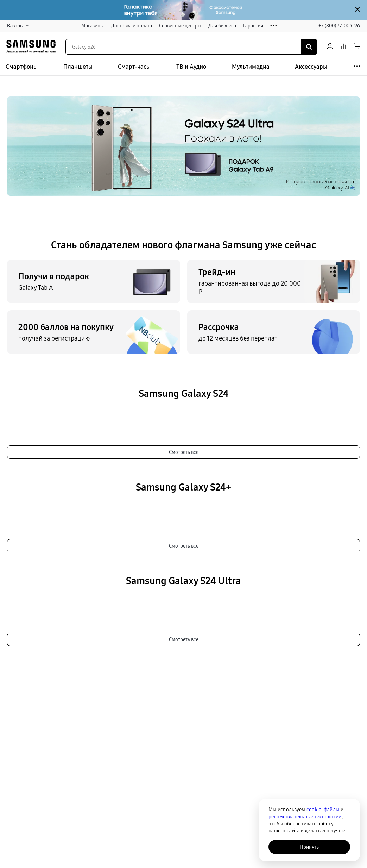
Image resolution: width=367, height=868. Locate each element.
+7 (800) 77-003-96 (339, 26)
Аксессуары (311, 67)
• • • (274, 26)
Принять (309, 847)
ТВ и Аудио (191, 67)
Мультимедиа (251, 67)
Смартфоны (22, 67)
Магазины (93, 26)
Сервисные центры (180, 26)
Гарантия (253, 26)
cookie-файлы (323, 810)
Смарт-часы (134, 67)
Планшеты (78, 67)
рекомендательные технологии (305, 817)
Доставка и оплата (131, 26)
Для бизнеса (222, 26)
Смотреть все (184, 452)
